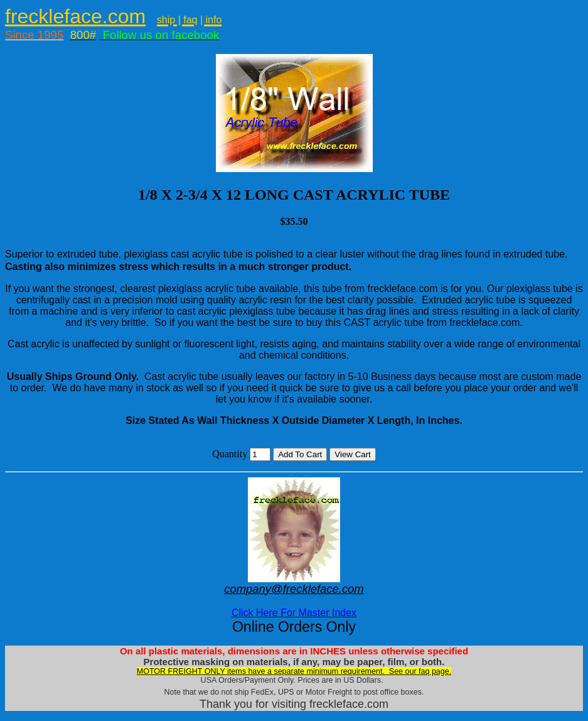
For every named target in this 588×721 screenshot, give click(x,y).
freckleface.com (75, 16)
